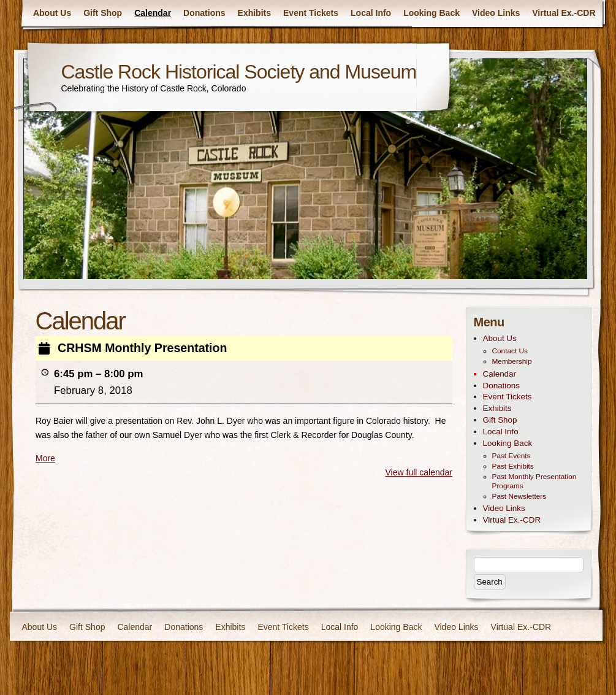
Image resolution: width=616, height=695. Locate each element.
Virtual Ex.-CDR (564, 13)
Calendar (153, 13)
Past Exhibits (513, 466)
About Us (52, 13)
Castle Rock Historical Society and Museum (239, 72)
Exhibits (254, 13)
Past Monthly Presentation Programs (534, 481)
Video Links (496, 13)
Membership (512, 361)
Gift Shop (103, 13)
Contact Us (510, 351)
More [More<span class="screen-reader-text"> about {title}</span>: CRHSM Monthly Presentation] (45, 458)
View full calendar (418, 472)
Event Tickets (311, 13)
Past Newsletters (519, 496)
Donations (204, 13)
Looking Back (432, 13)
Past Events (511, 456)
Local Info (371, 13)
